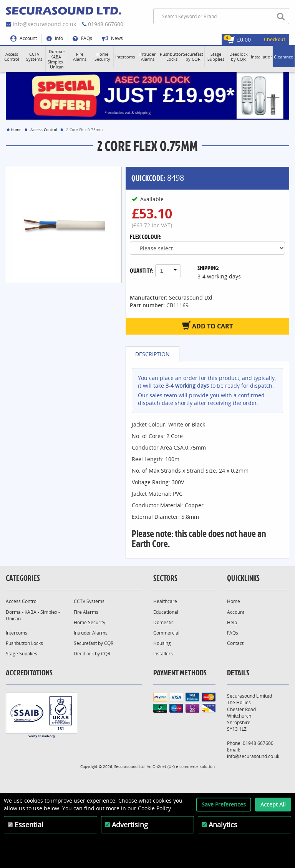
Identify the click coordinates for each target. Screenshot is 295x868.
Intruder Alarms (91, 633)
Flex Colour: (146, 237)
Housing (162, 643)
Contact (235, 643)
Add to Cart (207, 326)
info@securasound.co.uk (44, 24)
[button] (12, 57)
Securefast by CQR (94, 643)
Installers (163, 654)
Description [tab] (152, 354)
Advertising (130, 825)
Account (24, 38)
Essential (29, 825)
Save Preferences (224, 804)
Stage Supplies (22, 654)
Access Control (44, 130)
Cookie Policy (154, 808)
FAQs (82, 38)
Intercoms (17, 633)
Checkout (275, 39)
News (112, 38)
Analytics (223, 825)
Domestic (163, 622)
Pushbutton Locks (24, 643)
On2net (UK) (164, 766)
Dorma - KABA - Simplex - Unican (33, 615)
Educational (166, 612)
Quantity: (142, 270)
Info (55, 38)
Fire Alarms (86, 612)
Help (232, 622)
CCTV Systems (89, 601)
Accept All (273, 804)
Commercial (166, 633)
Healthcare (165, 601)
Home (16, 130)
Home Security (89, 622)
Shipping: (209, 268)
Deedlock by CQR (92, 654)
